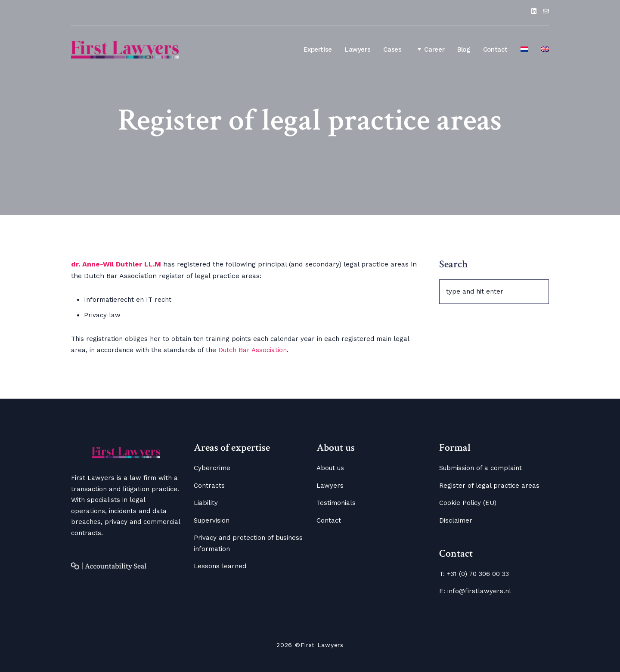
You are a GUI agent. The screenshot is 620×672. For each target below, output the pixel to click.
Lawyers (358, 50)
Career (429, 49)
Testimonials (336, 503)
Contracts (209, 486)
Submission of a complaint (480, 468)
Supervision (212, 520)
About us (330, 468)
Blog (464, 50)
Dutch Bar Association (253, 350)
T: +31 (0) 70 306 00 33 (474, 574)
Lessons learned (220, 566)
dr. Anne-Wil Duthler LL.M (117, 264)
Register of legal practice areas (489, 486)
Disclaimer (456, 520)
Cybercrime (212, 468)
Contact (495, 50)
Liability (206, 503)
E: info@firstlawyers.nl (475, 591)
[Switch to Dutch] (524, 50)
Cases (392, 50)
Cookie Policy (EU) (468, 503)
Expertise (318, 50)
